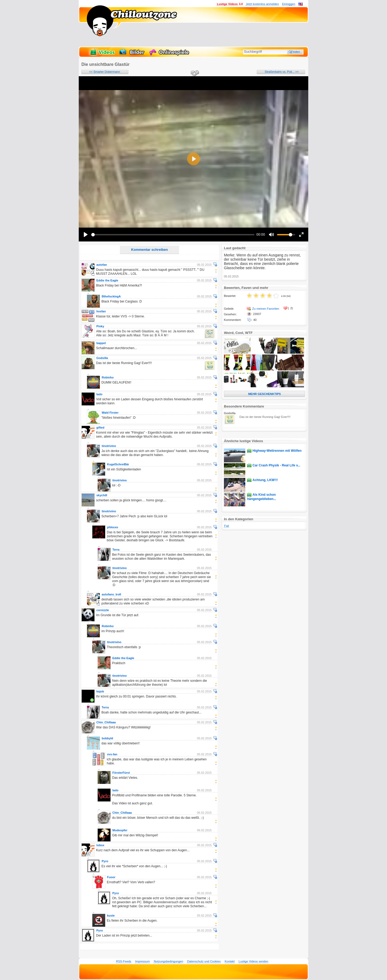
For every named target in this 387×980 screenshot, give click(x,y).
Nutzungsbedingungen (168, 961)
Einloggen (289, 4)
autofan (102, 265)
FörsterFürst (121, 773)
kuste (111, 916)
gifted (100, 428)
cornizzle (103, 610)
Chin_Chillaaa (106, 722)
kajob (100, 691)
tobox (100, 845)
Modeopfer (120, 830)
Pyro (105, 861)
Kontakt (230, 961)
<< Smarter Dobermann (105, 72)
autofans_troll (111, 594)
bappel (101, 343)
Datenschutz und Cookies (204, 961)
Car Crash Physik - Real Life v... (276, 465)
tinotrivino (109, 446)
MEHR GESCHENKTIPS (264, 394)
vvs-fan (112, 754)
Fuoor (111, 877)
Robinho (108, 377)
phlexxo (113, 527)
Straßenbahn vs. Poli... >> (282, 72)
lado (99, 394)
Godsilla (102, 358)
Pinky (100, 326)
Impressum (143, 961)
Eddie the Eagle (107, 280)
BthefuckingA (111, 296)
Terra (116, 550)
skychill (102, 495)
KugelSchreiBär (118, 464)
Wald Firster (110, 413)
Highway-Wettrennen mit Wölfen (277, 451)
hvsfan (101, 311)
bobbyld (107, 738)
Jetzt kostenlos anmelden (262, 4)
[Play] (86, 235)
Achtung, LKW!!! (265, 480)
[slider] (173, 235)
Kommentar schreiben (149, 250)
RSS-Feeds (124, 961)
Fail (227, 526)
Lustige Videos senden (253, 961)
